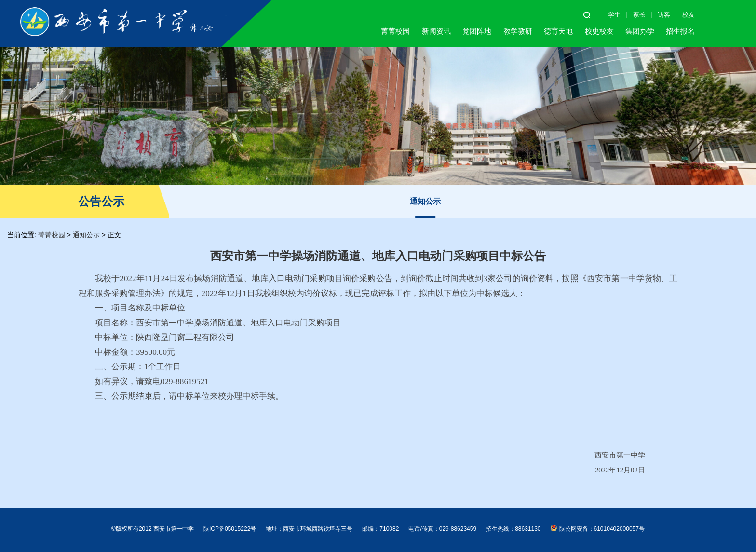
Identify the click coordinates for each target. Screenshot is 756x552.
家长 (639, 15)
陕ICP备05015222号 (230, 529)
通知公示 (425, 201)
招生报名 (680, 31)
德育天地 (558, 31)
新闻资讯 (436, 31)
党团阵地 (477, 31)
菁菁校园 (395, 31)
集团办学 (640, 31)
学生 (614, 15)
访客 (664, 15)
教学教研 (518, 31)
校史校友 (599, 31)
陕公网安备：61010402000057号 (598, 528)
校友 (688, 15)
